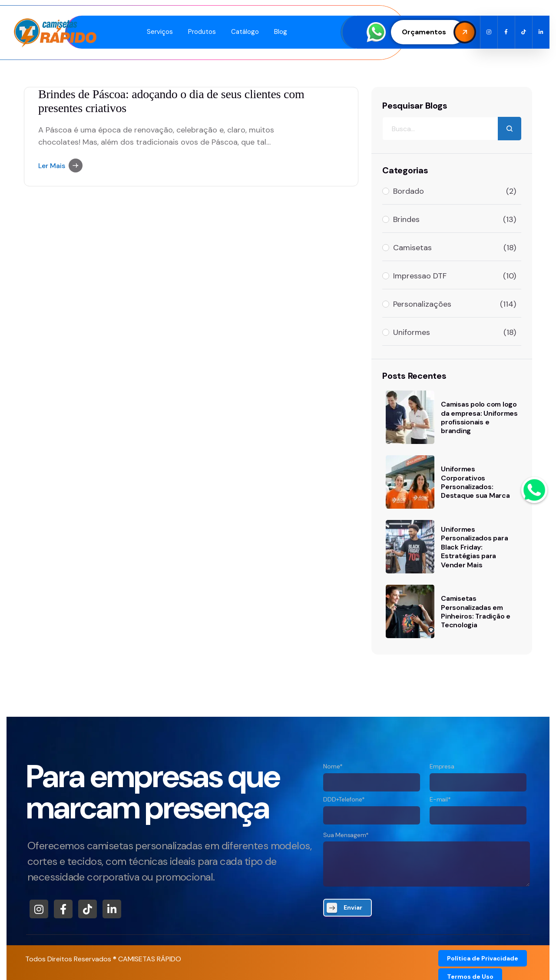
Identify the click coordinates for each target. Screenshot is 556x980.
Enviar (353, 907)
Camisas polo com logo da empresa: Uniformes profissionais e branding (479, 417)
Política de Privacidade (483, 958)
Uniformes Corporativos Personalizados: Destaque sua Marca (475, 482)
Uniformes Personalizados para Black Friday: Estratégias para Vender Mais (474, 547)
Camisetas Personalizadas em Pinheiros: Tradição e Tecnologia (476, 612)
